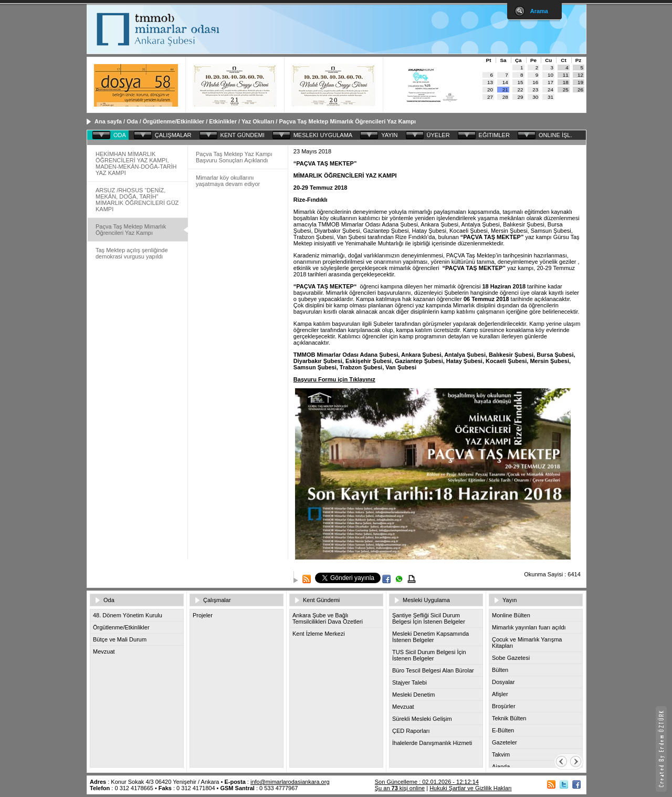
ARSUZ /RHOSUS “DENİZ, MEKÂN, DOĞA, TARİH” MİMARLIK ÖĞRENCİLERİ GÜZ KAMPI (137, 200)
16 (535, 82)
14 (505, 82)
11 (566, 75)
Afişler (500, 694)
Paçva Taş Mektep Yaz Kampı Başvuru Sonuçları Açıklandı (234, 157)
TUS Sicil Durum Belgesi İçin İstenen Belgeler (429, 655)
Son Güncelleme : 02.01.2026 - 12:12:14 (427, 782)
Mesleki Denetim (413, 695)
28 (505, 97)
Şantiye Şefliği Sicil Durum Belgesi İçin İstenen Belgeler (429, 618)
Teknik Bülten (509, 718)
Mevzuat (104, 651)
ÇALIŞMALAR (173, 135)
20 (490, 90)
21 (505, 90)
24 (550, 90)
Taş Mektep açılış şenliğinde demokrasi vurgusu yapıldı (132, 253)
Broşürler (504, 706)
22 (521, 90)
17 (550, 82)
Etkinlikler (223, 121)
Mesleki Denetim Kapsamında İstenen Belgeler (430, 637)
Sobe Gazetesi (511, 658)
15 (521, 82)
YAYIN (389, 135)
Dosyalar (503, 682)
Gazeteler (505, 742)
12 (580, 75)
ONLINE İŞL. (555, 135)
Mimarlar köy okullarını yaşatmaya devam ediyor (228, 181)
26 (580, 90)
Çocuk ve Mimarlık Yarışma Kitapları (527, 643)
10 (550, 75)
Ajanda (501, 767)
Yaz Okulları (258, 121)
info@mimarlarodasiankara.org (290, 782)
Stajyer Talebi (409, 682)
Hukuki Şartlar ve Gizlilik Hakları (470, 788)
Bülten (500, 670)
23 (535, 90)
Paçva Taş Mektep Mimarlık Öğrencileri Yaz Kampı (347, 121)
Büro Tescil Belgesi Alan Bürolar (433, 670)
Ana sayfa (108, 121)
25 (566, 90)
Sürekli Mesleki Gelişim (422, 719)
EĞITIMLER (494, 135)
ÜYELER (438, 135)
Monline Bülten (511, 615)
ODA (120, 135)
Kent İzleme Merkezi (319, 634)
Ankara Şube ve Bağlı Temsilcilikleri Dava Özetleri (328, 618)
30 (535, 97)
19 (580, 82)
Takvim (501, 754)
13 (490, 82)
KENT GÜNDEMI (243, 135)
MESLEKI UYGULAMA (323, 135)
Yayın (510, 600)
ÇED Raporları (411, 731)
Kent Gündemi (321, 600)
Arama (539, 11)
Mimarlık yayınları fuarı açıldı (529, 627)
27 (490, 97)
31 (550, 97)
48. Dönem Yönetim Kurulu (128, 615)
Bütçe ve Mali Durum (120, 639)
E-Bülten (503, 730)
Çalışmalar (217, 600)
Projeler (203, 615)
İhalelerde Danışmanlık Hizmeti (432, 743)
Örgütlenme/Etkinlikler (174, 121)
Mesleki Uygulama (426, 600)
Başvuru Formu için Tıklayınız (334, 379)
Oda (132, 121)
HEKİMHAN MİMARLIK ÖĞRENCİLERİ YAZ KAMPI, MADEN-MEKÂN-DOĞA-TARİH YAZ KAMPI (136, 163)
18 (566, 82)
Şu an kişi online (400, 788)
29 (521, 97)
